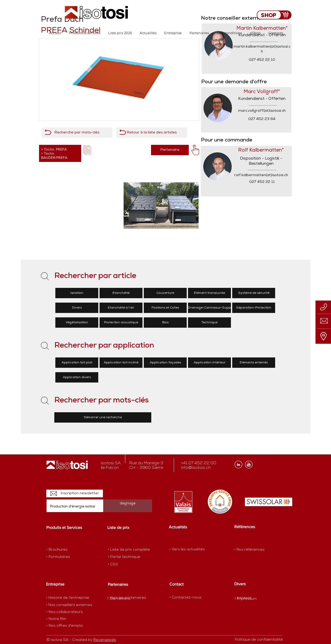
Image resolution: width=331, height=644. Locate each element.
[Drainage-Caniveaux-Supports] (212, 308)
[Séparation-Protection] (254, 308)
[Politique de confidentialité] (259, 640)
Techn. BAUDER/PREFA (54, 155)
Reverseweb (105, 640)
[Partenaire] (170, 150)
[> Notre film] (56, 619)
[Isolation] (77, 293)
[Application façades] (165, 363)
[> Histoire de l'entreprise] (68, 598)
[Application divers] (77, 377)
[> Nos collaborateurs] (65, 612)
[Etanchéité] (121, 293)
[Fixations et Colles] (165, 308)
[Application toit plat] (77, 363)
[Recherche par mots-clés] (77, 133)
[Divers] (77, 308)
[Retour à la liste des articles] (152, 133)
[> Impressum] (246, 599)
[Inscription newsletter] (75, 493)
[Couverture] (165, 293)
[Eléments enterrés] (254, 363)
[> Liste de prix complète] (129, 550)
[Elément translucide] (209, 293)
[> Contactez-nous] (185, 598)
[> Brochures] (66, 550)
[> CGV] (126, 565)
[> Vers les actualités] (187, 549)
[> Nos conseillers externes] (69, 605)
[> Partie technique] (126, 557)
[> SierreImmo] (126, 599)
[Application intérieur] (209, 363)
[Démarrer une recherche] (103, 417)
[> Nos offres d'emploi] (65, 626)
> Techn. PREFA (54, 149)
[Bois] (165, 323)
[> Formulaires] (69, 557)
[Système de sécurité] (254, 293)
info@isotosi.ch (196, 468)
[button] (85, 33)
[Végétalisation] (77, 323)
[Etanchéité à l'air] (121, 308)
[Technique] (209, 323)
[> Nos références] (249, 550)
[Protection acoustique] (121, 323)
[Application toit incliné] (121, 363)
